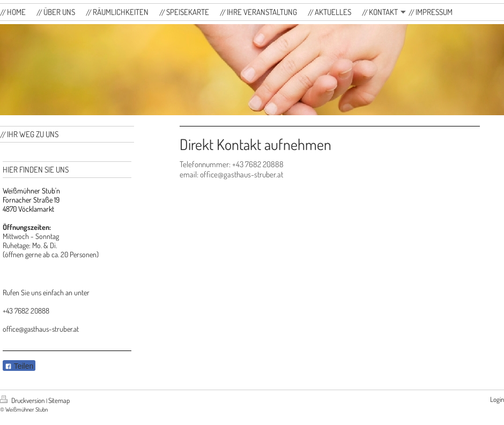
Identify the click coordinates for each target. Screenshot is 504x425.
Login (497, 399)
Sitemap (59, 400)
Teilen (19, 366)
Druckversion (23, 400)
